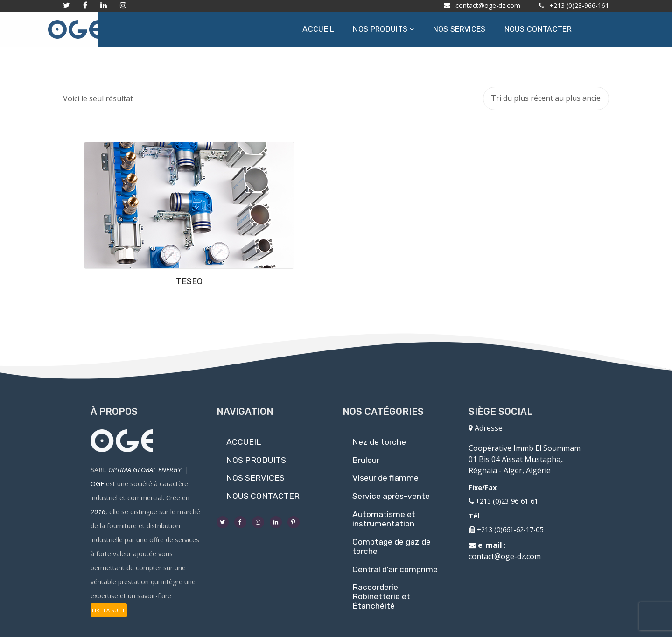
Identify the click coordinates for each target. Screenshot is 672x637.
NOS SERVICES (255, 473)
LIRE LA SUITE (109, 605)
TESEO (126, 231)
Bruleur (366, 455)
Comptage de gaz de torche (392, 541)
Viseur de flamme (385, 473)
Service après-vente (391, 491)
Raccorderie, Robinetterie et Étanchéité (381, 591)
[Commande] (546, 98)
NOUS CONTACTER (263, 491)
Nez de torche (379, 436)
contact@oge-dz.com (505, 551)
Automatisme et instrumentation (384, 513)
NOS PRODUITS (256, 455)
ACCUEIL (244, 436)
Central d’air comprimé (395, 564)
